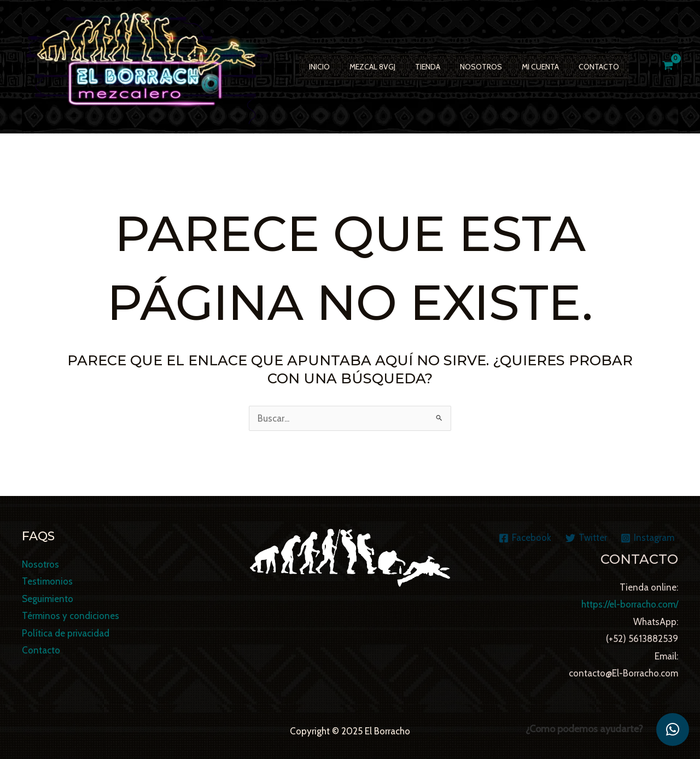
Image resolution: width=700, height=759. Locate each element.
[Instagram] (647, 538)
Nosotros (466, 67)
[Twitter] (586, 538)
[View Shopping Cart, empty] (668, 67)
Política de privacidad (66, 633)
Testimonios (47, 581)
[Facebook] (525, 538)
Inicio (317, 67)
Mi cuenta (521, 67)
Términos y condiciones (71, 616)
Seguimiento (48, 599)
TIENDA (417, 67)
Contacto (575, 67)
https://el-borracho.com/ (630, 604)
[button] (673, 729)
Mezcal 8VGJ (366, 67)
